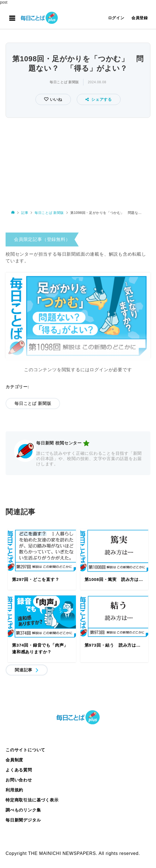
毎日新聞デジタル (23, 820)
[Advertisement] (78, 161)
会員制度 (14, 760)
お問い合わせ (19, 780)
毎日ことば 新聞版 (64, 82)
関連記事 (24, 670)
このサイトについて (25, 750)
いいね (55, 99)
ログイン (116, 18)
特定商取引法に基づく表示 (32, 800)
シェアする (99, 99)
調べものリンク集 (23, 810)
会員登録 (140, 18)
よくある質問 (19, 770)
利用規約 (14, 790)
